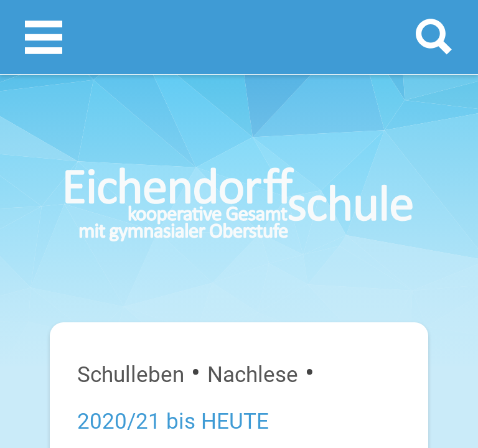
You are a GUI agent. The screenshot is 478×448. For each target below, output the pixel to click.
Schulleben (131, 375)
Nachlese (253, 375)
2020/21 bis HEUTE (173, 421)
